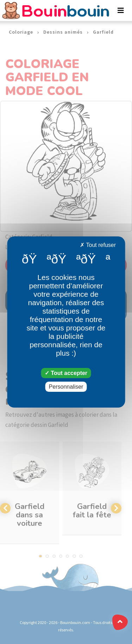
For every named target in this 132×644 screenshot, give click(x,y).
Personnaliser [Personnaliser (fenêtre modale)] (66, 387)
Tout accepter (66, 373)
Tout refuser (98, 245)
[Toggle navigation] (121, 11)
